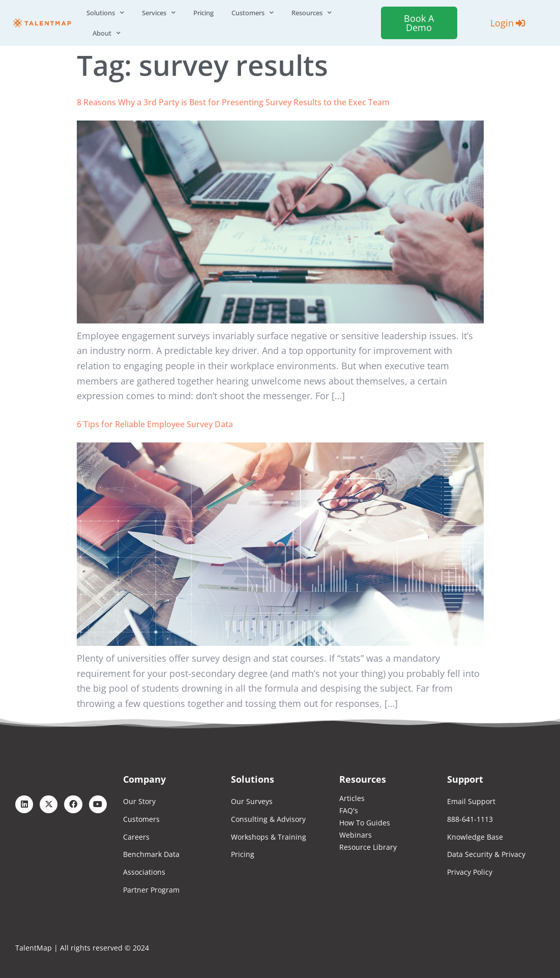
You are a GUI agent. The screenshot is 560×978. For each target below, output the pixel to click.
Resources (312, 13)
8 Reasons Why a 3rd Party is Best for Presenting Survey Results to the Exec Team (233, 102)
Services (159, 13)
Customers (253, 13)
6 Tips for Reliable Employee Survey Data (155, 424)
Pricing (203, 13)
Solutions (105, 13)
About (107, 33)
